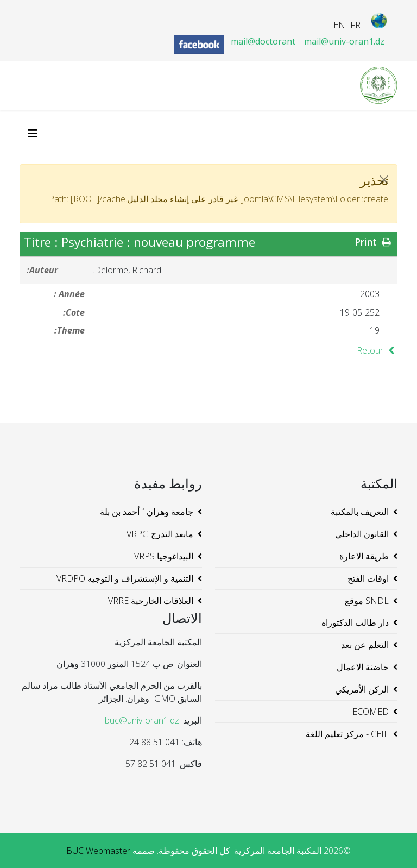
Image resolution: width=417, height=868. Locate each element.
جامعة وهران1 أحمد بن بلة (147, 512)
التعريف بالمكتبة (360, 512)
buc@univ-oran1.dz (142, 720)
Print (374, 242)
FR (355, 25)
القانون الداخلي (362, 534)
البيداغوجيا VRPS (164, 556)
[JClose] (384, 180)
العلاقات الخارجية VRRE (151, 601)
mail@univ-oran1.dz (344, 41)
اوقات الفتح (368, 578)
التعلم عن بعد (365, 645)
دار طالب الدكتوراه (355, 622)
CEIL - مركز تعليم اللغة (347, 734)
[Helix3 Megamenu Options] (35, 133)
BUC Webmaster (98, 851)
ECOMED (371, 712)
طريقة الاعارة (364, 556)
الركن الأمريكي (362, 689)
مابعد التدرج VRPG (160, 534)
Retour (377, 350)
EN (339, 25)
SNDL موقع (367, 601)
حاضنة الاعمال (363, 667)
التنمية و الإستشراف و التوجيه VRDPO (125, 578)
